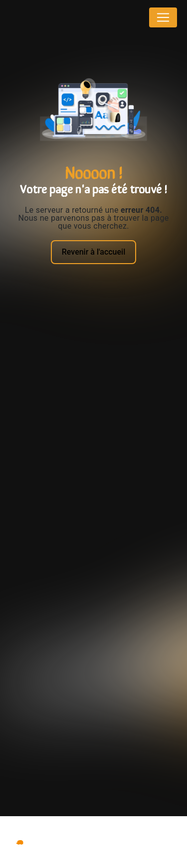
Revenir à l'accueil (93, 252)
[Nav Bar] (163, 17)
